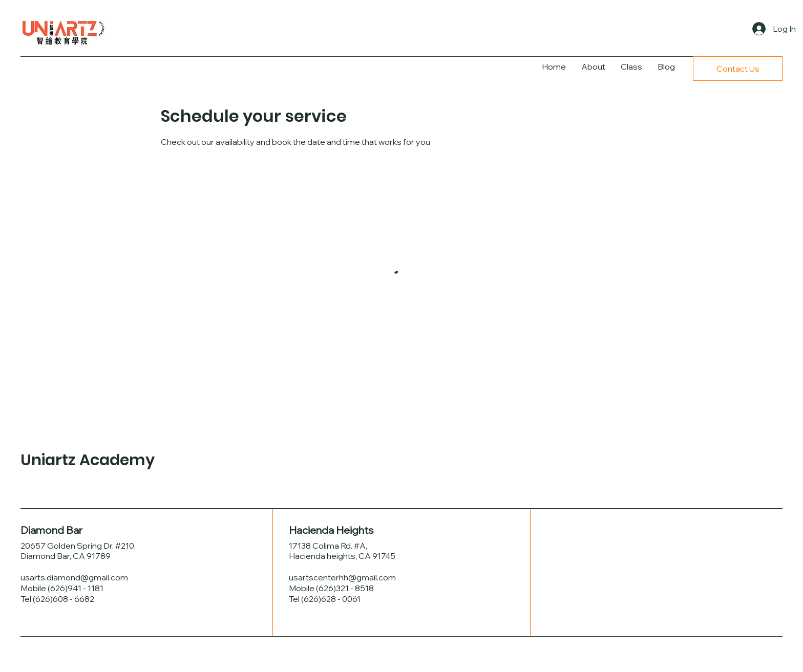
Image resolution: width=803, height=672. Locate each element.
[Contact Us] (738, 69)
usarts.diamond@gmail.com (74, 577)
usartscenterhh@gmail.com (342, 577)
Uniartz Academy (88, 460)
